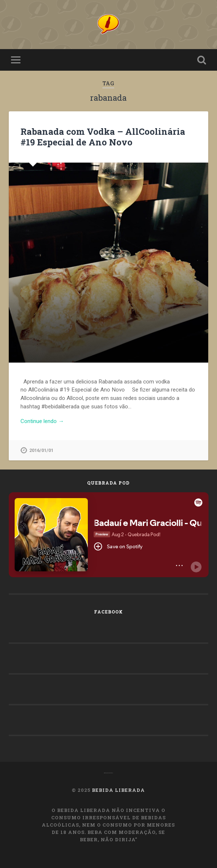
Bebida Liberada (118, 790)
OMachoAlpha (108, 773)
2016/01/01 (41, 450)
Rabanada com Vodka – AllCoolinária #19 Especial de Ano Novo (103, 137)
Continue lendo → (42, 421)
